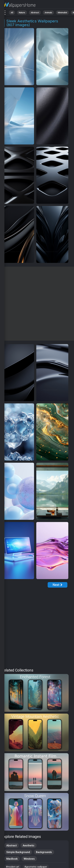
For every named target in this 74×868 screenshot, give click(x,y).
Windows (29, 859)
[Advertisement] (37, 304)
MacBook (12, 859)
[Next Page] (58, 585)
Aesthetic (29, 845)
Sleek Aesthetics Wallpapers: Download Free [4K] (19, 5)
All (12, 13)
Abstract (35, 13)
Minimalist (62, 13)
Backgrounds (44, 852)
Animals (48, 13)
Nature (22, 13)
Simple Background (18, 852)
